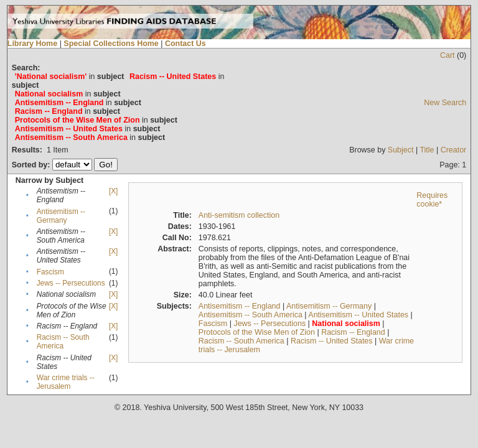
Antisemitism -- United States (358, 315)
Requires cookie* (432, 200)
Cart (448, 55)
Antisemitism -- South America (251, 315)
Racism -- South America (63, 342)
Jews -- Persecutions (71, 283)
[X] (113, 191)
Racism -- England (353, 332)
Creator (454, 150)
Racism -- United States (332, 341)
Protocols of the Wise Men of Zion (257, 332)
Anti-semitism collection (239, 215)
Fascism (50, 272)
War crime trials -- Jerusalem (66, 382)
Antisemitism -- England (240, 306)
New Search (445, 103)
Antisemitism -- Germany (61, 216)
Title (427, 150)
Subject (401, 150)
